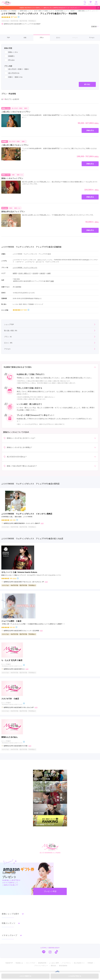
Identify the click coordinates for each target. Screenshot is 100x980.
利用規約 (90, 963)
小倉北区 (72, 11)
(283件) (14, 578)
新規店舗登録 (63, 966)
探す (85, 3)
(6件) (14, 627)
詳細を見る (90, 130)
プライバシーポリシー (41, 966)
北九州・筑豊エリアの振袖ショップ (43, 11)
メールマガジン (66, 963)
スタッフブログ (31, 963)
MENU (96, 3)
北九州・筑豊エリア (25, 273)
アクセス (92, 38)
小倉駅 (49, 273)
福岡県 (15, 273)
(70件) (14, 520)
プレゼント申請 (50, 891)
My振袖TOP (9, 963)
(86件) (16, 17)
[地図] (52, 281)
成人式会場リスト (79, 963)
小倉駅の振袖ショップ (83, 11)
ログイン (91, 3)
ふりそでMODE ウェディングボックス (25, 268)
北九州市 (35, 273)
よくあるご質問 (54, 963)
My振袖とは (19, 963)
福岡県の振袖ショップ (25, 11)
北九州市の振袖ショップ (61, 11)
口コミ (58, 38)
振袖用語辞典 (42, 963)
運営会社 (53, 966)
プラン (42, 38)
